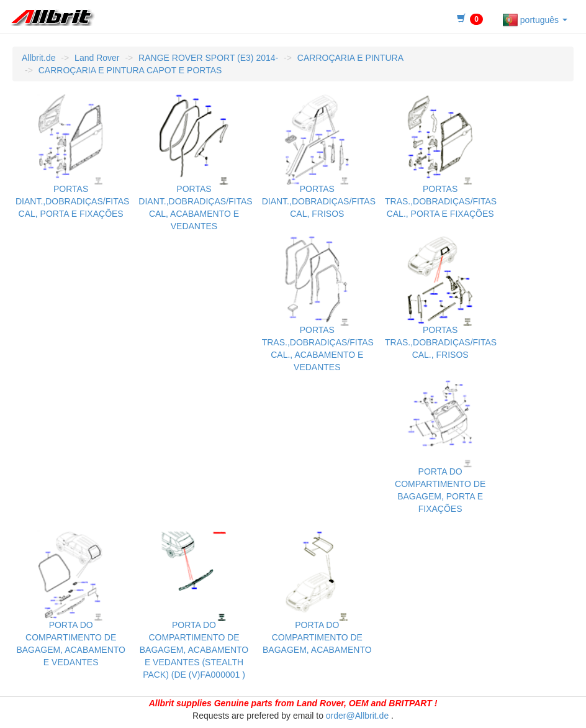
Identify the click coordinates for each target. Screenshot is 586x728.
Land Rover (97, 58)
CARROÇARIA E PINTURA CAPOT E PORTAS (130, 70)
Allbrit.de (38, 58)
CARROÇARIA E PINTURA (350, 58)
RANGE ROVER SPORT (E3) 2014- (208, 58)
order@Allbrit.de (357, 716)
